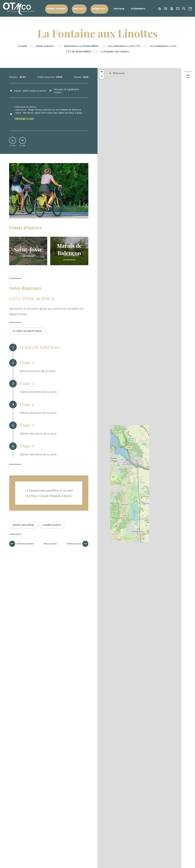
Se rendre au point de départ (27, 331)
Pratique (119, 9)
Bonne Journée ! (57, 9)
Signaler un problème (24, 525)
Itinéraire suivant (74, 544)
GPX (188, 75)
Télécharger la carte (24, 119)
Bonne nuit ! (99, 9)
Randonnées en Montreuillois (82, 46)
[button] (102, 72)
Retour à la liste (50, 544)
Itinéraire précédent (25, 544)
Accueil (22, 46)
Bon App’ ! (79, 9)
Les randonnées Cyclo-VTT (124, 46)
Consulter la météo (52, 525)
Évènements (138, 9)
